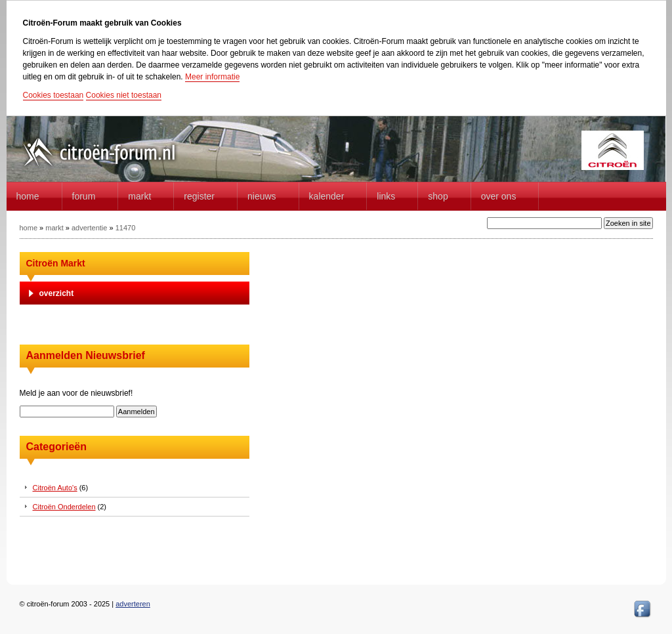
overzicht (57, 293)
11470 (126, 228)
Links (386, 196)
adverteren (133, 604)
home (28, 196)
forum (84, 196)
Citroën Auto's (55, 488)
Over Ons (499, 196)
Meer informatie (212, 77)
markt (54, 228)
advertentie (89, 228)
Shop (438, 196)
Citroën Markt (56, 263)
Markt (139, 196)
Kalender (327, 196)
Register (199, 196)
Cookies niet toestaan (124, 95)
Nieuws (262, 196)
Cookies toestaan (53, 95)
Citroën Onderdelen (64, 507)
